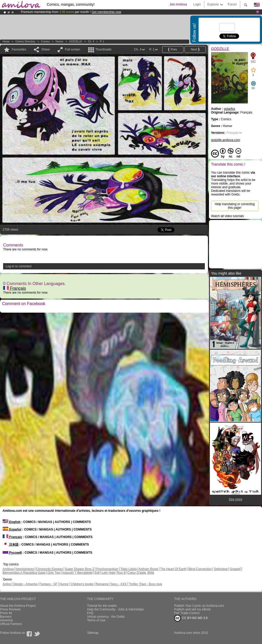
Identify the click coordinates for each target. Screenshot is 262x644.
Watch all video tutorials (227, 216)
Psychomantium (107, 569)
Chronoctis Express (49, 569)
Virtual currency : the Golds (106, 617)
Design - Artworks (25, 584)
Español (12, 529)
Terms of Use (96, 620)
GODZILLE (76, 42)
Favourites (19, 49)
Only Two (54, 573)
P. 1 (102, 42)
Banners (6, 617)
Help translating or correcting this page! (235, 206)
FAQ (90, 613)
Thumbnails (103, 49)
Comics (45, 42)
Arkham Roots (148, 569)
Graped (235, 569)
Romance (102, 584)
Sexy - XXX (119, 584)
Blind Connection (200, 569)
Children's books (82, 584)
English (12, 522)
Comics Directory (25, 42)
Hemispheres (25, 569)
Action (7, 584)
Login (197, 4)
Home (6, 42)
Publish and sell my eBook (192, 609)
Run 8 (121, 573)
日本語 (11, 545)
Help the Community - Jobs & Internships (115, 609)
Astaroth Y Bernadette (77, 573)
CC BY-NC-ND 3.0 (191, 618)
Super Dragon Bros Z (79, 569)
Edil (97, 573)
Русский (12, 553)
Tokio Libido (129, 569)
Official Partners (11, 624)
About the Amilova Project (18, 606)
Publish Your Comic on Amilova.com (199, 606)
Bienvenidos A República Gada (24, 573)
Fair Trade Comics (187, 613)
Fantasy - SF (48, 584)
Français (15, 288)
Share (45, 49)
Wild (151, 573)
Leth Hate (108, 573)
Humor (60, 42)
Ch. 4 (91, 42)
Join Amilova (178, 4)
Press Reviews (10, 609)
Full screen (73, 49)
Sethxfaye (221, 569)
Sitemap (93, 633)
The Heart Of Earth (173, 569)
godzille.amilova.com (225, 140)
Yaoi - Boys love (151, 584)
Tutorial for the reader (102, 606)
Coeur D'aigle (137, 573)
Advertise (6, 620)
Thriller (134, 584)
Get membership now (106, 12)
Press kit (6, 613)
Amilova (8, 569)
